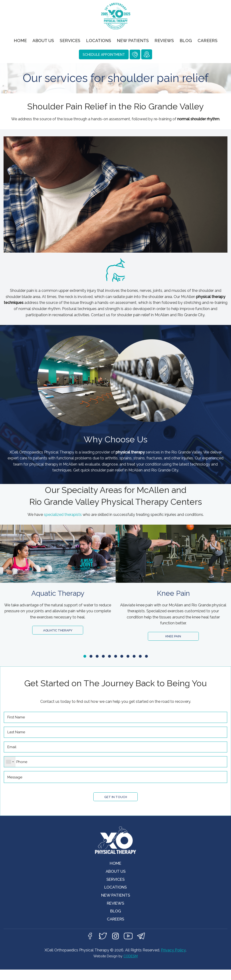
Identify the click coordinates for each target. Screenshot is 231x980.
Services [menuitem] (70, 41)
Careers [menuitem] (208, 41)
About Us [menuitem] (43, 41)
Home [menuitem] (20, 41)
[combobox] (10, 766)
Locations (116, 894)
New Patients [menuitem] (133, 41)
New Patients (115, 903)
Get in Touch (115, 802)
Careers (116, 928)
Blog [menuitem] (186, 41)
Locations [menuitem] (99, 41)
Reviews (116, 911)
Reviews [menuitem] (164, 41)
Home (115, 869)
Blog (116, 920)
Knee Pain (173, 637)
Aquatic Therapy (58, 631)
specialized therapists (63, 515)
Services (115, 886)
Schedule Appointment (104, 55)
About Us (115, 877)
